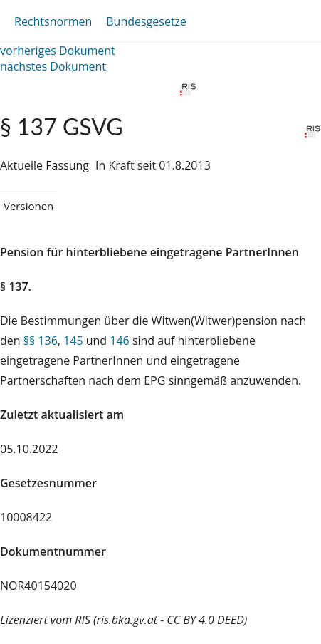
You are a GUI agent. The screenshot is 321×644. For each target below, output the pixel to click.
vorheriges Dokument (58, 51)
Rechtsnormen (53, 21)
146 (119, 341)
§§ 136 (41, 341)
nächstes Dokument (53, 66)
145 (73, 341)
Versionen (28, 206)
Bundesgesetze (146, 21)
